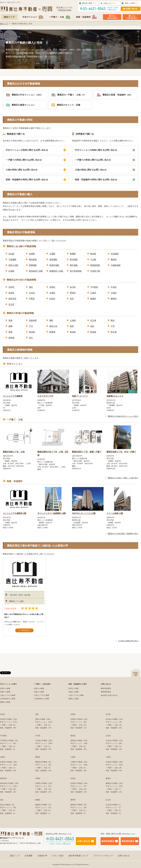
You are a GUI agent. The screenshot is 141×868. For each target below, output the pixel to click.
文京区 (32, 293)
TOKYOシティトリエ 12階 (84, 513)
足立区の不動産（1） (114, 805)
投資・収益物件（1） (43, 813)
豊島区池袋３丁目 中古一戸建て (121, 452)
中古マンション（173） (9, 722)
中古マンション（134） (9, 786)
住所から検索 (5, 688)
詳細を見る (26, 630)
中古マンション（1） (114, 808)
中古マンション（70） (79, 786)
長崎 (10, 332)
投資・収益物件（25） (44, 792)
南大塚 (114, 332)
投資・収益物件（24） (44, 771)
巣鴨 (10, 326)
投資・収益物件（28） (9, 771)
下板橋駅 (12, 259)
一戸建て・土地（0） (8, 746)
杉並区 (52, 299)
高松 (92, 326)
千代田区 (94, 287)
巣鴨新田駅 (95, 265)
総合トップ (4, 24)
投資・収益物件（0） (114, 813)
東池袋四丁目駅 (36, 271)
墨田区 (73, 293)
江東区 (93, 293)
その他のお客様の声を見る (128, 641)
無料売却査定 (106, 688)
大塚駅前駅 (116, 265)
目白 (31, 338)
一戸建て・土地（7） (114, 789)
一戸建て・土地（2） (43, 746)
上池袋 (73, 320)
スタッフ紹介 (60, 856)
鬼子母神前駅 (76, 271)
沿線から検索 (5, 692)
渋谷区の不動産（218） (9, 719)
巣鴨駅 (73, 254)
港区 (31, 287)
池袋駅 (32, 254)
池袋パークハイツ (80, 396)
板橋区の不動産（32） (44, 805)
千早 (113, 326)
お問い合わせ (124, 856)
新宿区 (11, 293)
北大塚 (93, 320)
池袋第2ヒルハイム (115, 396)
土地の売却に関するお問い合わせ (36, 170)
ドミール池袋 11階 (115, 513)
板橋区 (93, 299)
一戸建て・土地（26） (114, 768)
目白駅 (11, 254)
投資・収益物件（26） (114, 728)
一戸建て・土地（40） (79, 789)
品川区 (73, 287)
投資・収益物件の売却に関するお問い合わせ (36, 180)
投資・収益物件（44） (44, 728)
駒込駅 (93, 254)
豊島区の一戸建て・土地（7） (69, 95)
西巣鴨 (52, 332)
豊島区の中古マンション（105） (24, 95)
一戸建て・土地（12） (79, 725)
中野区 (32, 299)
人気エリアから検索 (8, 695)
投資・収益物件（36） (114, 771)
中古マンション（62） (44, 765)
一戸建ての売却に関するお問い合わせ (36, 160)
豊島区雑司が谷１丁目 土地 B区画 (53, 453)
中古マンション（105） (115, 786)
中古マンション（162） (80, 743)
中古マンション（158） (44, 743)
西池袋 (32, 332)
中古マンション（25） (79, 808)
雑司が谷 (53, 326)
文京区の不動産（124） (115, 741)
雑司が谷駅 (13, 265)
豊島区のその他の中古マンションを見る (123, 416)
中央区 (114, 287)
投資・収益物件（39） (9, 728)
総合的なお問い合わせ (109, 695)
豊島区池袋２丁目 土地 (14, 452)
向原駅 (11, 271)
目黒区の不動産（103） (80, 719)
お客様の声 (44, 856)
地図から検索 (5, 702)
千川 (31, 326)
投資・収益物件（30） (9, 792)
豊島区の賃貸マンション (20, 105)
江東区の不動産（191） (80, 762)
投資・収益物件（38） (79, 771)
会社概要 (30, 856)
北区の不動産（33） (8, 805)
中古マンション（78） (114, 722)
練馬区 (114, 299)
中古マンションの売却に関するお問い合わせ (36, 150)
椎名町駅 (33, 259)
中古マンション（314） (44, 722)
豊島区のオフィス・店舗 (66, 105)
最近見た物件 (89, 3)
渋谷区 (11, 287)
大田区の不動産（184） (115, 762)
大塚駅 (52, 254)
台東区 (52, 293)
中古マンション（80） (79, 722)
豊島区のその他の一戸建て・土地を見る (123, 478)
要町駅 (114, 259)
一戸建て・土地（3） (8, 768)
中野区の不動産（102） (44, 783)
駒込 (113, 320)
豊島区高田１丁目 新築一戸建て (87, 452)
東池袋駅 (74, 259)
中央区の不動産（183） (44, 741)
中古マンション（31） (44, 808)
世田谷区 (12, 299)
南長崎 (11, 338)
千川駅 (93, 259)
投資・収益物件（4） (8, 813)
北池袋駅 (115, 254)
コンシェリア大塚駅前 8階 (15, 513)
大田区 (114, 293)
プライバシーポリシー (105, 856)
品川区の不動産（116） (115, 719)
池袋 (10, 320)
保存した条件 (132, 3)
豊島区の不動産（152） (115, 783)
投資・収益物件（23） (44, 749)
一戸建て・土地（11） (114, 746)
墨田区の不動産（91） (44, 762)
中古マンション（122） (115, 765)
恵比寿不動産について (80, 856)
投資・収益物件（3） (79, 813)
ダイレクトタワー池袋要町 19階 (52, 513)
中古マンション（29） (9, 808)
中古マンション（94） (114, 743)
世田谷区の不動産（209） (10, 783)
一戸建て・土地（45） (9, 789)
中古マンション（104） (9, 765)
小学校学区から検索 (8, 699)
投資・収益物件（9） (8, 749)
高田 (72, 326)
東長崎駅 (53, 259)
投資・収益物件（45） (79, 749)
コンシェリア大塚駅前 (13, 396)
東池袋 (73, 332)
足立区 (11, 304)
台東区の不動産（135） (9, 762)
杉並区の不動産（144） (80, 783)
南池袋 (93, 332)
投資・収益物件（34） (79, 792)
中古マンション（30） (9, 743)
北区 (72, 299)
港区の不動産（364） (43, 719)
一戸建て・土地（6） (8, 725)
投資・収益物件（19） (114, 749)
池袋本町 (33, 320)
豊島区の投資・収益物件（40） (114, 95)
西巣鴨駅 (33, 265)
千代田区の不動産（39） (9, 741)
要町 (51, 320)
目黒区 (52, 287)
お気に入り (109, 3)
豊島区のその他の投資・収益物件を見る (123, 534)
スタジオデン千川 (45, 396)
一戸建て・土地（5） (43, 768)
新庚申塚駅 (54, 265)
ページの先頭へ (136, 673)
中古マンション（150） (80, 765)
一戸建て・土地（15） (44, 789)
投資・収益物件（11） (79, 728)
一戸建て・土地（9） (79, 746)
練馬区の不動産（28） (79, 805)
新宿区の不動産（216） (80, 741)
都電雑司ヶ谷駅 (56, 271)
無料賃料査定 (106, 692)
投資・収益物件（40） (114, 792)
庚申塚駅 (74, 265)
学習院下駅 (95, 271)
